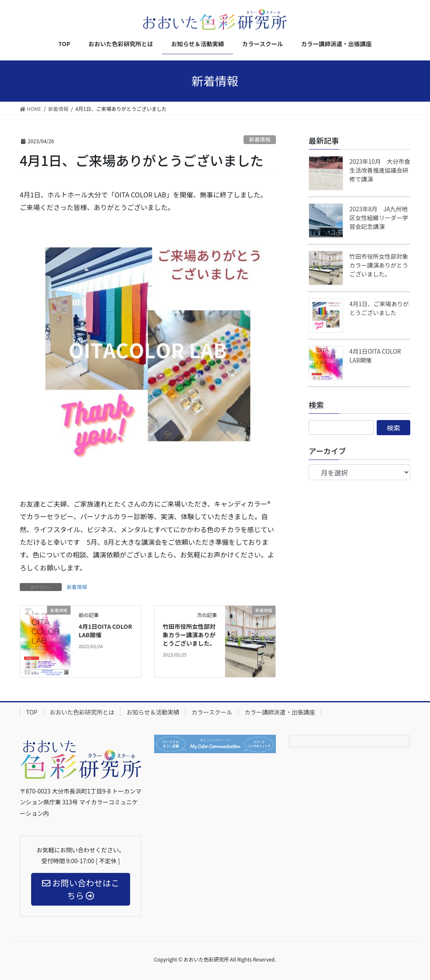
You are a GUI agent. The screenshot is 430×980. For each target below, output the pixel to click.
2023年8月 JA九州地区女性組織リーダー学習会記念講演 (379, 218)
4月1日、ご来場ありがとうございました (379, 308)
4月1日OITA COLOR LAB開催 (105, 631)
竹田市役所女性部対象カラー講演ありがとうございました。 (189, 635)
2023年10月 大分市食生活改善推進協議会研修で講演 (380, 170)
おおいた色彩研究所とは (82, 712)
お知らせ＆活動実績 (153, 712)
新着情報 (260, 139)
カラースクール (212, 712)
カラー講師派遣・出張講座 (280, 712)
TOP (32, 712)
